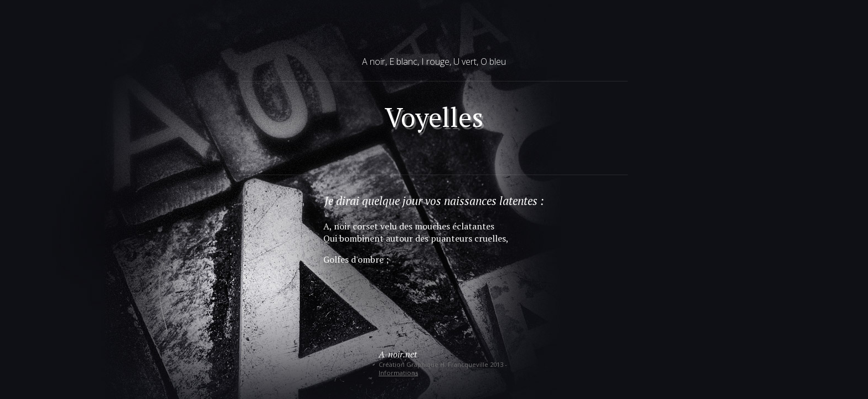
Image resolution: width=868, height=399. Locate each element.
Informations (398, 373)
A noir (374, 62)
